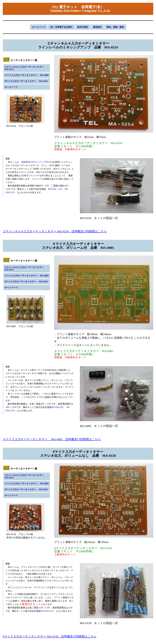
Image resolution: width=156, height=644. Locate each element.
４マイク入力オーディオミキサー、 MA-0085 (27, 75)
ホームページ (39, 27)
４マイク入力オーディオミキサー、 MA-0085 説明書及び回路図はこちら (52, 439)
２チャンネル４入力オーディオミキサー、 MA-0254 (25, 68)
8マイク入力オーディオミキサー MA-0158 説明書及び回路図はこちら (50, 636)
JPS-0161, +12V (54, 189)
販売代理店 (83, 27)
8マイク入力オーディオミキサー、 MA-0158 (26, 81)
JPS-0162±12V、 (48, 611)
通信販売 (97, 27)
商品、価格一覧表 (115, 27)
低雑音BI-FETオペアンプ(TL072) (37, 162)
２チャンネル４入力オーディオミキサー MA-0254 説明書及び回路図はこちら (55, 231)
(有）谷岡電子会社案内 (61, 27)
